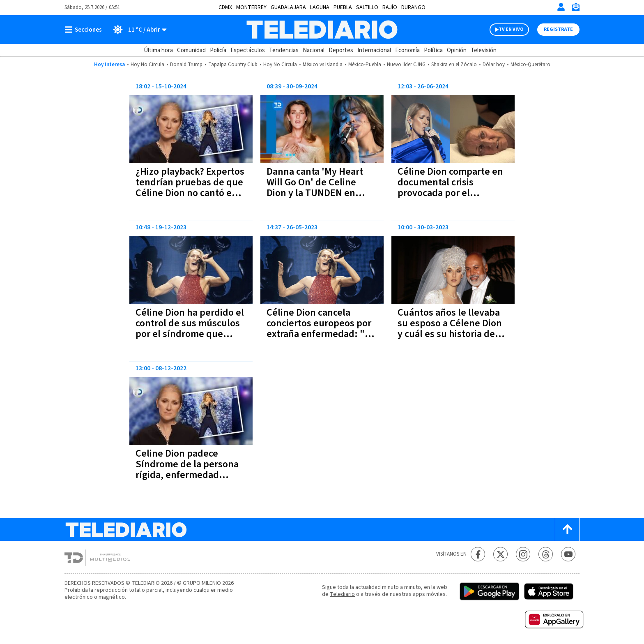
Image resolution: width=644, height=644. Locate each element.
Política (433, 50)
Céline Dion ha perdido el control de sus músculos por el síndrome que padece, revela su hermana (190, 334)
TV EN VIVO (511, 29)
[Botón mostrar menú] (85, 30)
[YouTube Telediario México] (568, 554)
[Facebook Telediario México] (478, 554)
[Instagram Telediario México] (523, 554)
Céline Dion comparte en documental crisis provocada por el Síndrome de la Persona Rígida (450, 193)
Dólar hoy (494, 65)
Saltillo (367, 7)
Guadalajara (288, 7)
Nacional (314, 50)
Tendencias (284, 50)
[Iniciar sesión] (561, 7)
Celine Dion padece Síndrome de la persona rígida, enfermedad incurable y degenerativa (189, 470)
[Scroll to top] (567, 530)
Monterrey (251, 7)
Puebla (343, 7)
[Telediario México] (322, 30)
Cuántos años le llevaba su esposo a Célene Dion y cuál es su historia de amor (450, 329)
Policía (218, 50)
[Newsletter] (575, 9)
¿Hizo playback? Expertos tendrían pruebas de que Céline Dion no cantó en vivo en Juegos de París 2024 (190, 193)
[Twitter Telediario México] (500, 554)
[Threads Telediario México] (546, 554)
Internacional (374, 50)
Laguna (320, 7)
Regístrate (558, 29)
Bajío (390, 7)
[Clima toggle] (137, 30)
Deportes (341, 50)
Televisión (484, 50)
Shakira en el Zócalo (454, 65)
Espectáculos (248, 50)
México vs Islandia (323, 65)
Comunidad (191, 50)
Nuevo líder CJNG (406, 65)
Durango (413, 7)
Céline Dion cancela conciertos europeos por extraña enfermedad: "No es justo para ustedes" (322, 329)
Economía (407, 50)
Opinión (457, 50)
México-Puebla (365, 65)
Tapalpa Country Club (233, 65)
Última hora (158, 50)
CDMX (225, 7)
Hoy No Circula (147, 65)
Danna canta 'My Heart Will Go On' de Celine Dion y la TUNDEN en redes (315, 188)
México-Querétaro (530, 65)
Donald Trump (186, 65)
